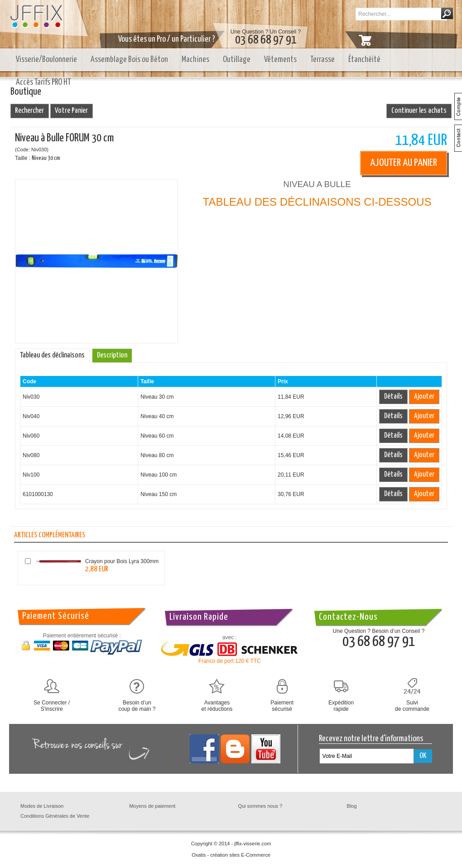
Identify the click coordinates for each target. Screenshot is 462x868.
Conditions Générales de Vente (55, 816)
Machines (195, 60)
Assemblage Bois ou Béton (129, 60)
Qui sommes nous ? (260, 806)
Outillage (237, 60)
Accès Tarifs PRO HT (43, 82)
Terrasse (322, 60)
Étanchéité (364, 60)
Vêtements (280, 60)
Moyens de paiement (152, 806)
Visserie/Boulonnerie (46, 60)
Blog (352, 806)
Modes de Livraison (42, 806)
